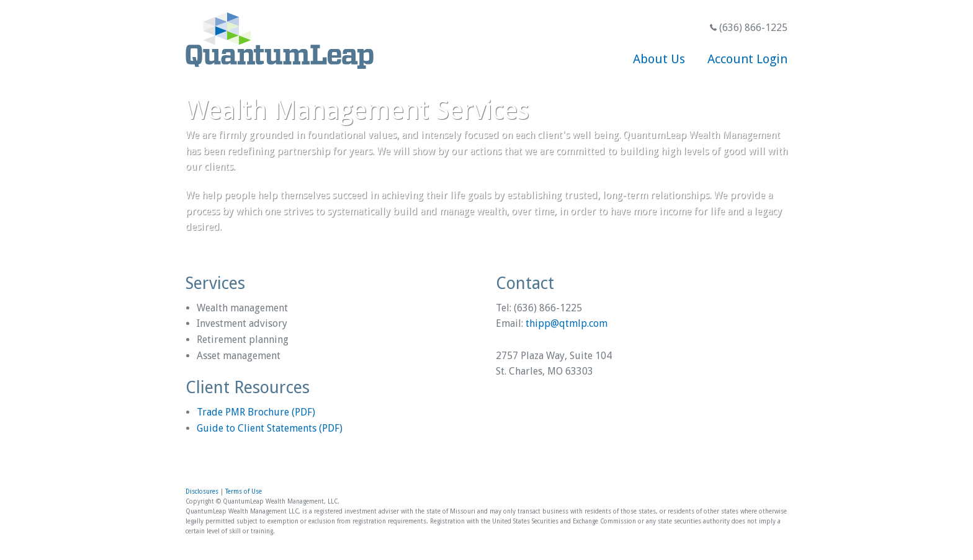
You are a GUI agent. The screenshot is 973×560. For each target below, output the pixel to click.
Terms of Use (244, 491)
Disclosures (202, 491)
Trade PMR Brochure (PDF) (256, 412)
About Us (659, 59)
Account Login (747, 59)
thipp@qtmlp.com (567, 323)
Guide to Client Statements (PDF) (270, 428)
